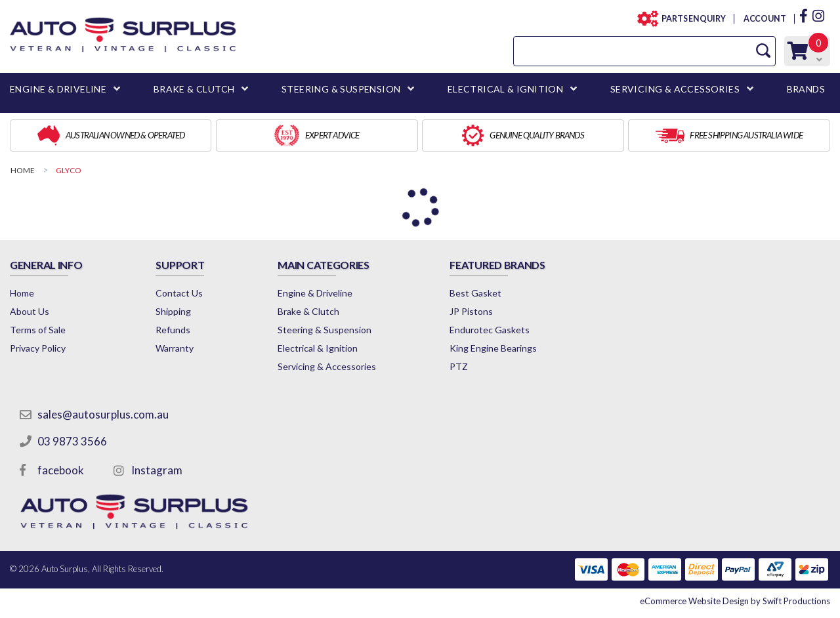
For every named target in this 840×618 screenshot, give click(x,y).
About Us (30, 311)
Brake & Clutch (308, 311)
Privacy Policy (38, 348)
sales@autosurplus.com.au (103, 414)
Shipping (173, 311)
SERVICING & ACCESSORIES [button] (675, 89)
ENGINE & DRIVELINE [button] (58, 89)
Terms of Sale (38, 330)
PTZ (459, 366)
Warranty (175, 348)
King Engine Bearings (493, 348)
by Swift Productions (735, 601)
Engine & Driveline (315, 293)
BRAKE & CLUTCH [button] (194, 89)
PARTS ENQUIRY (690, 19)
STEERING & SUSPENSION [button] (341, 89)
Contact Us (179, 293)
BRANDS (806, 89)
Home (22, 293)
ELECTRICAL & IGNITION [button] (505, 89)
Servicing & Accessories (327, 366)
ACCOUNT (764, 19)
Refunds (173, 330)
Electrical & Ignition (318, 348)
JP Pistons (471, 311)
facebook (61, 470)
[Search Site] (763, 51)
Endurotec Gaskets (490, 330)
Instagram (157, 470)
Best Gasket (475, 293)
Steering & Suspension (325, 330)
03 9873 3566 (72, 441)
